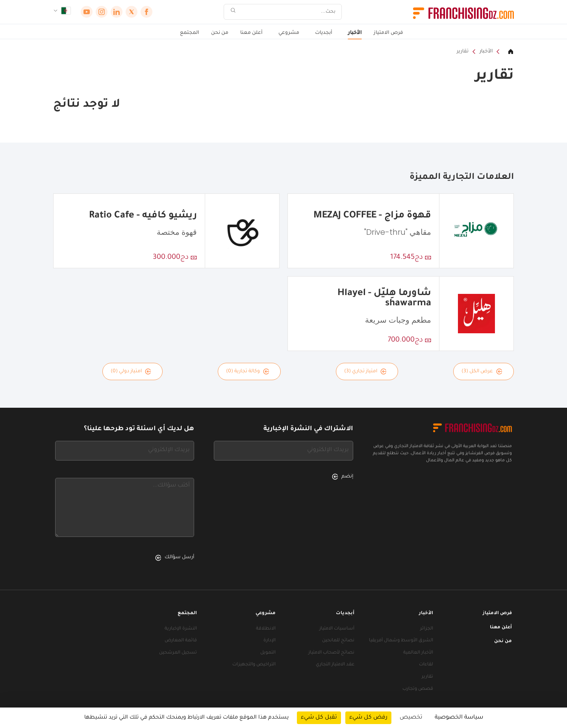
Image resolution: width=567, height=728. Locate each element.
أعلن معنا (251, 33)
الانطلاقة (266, 629)
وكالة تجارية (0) (248, 371)
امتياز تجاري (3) (365, 371)
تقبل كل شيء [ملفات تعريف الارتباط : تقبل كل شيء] (319, 718)
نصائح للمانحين (338, 641)
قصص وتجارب (418, 689)
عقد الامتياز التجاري (335, 665)
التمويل (268, 653)
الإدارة (270, 641)
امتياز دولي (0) (131, 371)
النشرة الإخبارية (181, 629)
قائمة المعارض (181, 641)
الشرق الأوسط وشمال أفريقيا (401, 641)
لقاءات (426, 665)
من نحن (220, 33)
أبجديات (324, 33)
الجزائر (427, 629)
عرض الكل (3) (482, 371)
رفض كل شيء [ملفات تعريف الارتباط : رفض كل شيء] (368, 718)
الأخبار (355, 33)
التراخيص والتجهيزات (254, 665)
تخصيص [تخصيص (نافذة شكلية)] (411, 718)
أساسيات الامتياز (337, 629)
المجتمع (190, 33)
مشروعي (289, 33)
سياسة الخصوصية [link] (459, 718)
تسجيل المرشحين (178, 653)
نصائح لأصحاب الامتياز (331, 653)
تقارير (463, 52)
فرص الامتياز (388, 33)
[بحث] (288, 12)
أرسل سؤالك (175, 558)
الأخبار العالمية (418, 653)
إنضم (343, 477)
